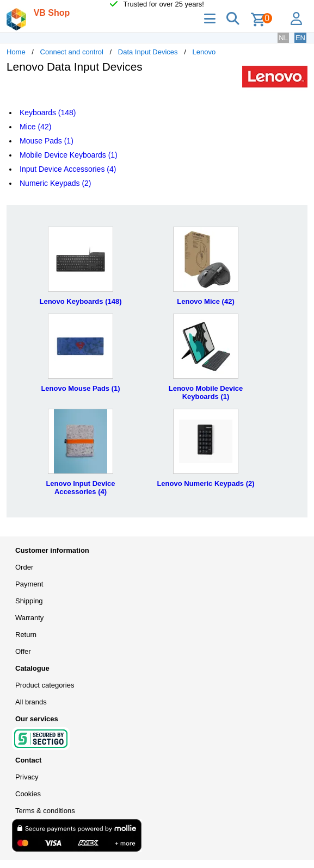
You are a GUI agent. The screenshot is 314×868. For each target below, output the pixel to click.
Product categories (45, 685)
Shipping (29, 601)
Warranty (29, 618)
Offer (23, 651)
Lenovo (204, 52)
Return (26, 635)
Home (16, 52)
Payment (29, 584)
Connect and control (72, 52)
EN (300, 38)
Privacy (27, 777)
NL (283, 38)
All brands (31, 702)
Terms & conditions (45, 811)
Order (24, 567)
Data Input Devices (148, 52)
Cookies (28, 794)
